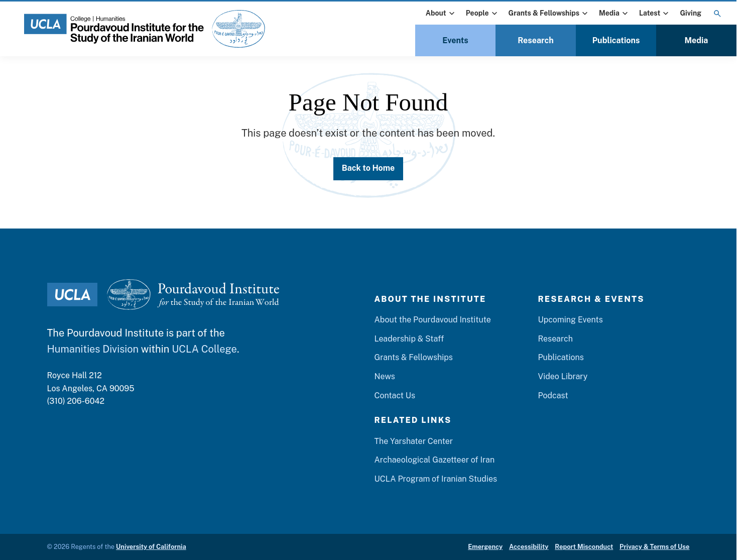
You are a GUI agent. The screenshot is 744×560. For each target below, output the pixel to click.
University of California (151, 547)
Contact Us (395, 396)
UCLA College (204, 349)
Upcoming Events (570, 320)
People (483, 14)
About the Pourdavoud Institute (432, 320)
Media (614, 14)
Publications (616, 40)
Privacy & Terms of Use (654, 547)
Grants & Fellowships (549, 14)
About (441, 14)
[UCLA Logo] (72, 295)
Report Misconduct (584, 547)
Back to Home (368, 168)
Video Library (563, 376)
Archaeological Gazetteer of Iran (434, 460)
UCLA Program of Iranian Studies (436, 479)
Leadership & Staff (409, 339)
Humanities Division (93, 349)
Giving (691, 13)
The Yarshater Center (413, 441)
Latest (655, 14)
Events (455, 40)
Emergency (485, 547)
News (384, 376)
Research (535, 40)
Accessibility (529, 547)
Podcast (553, 396)
